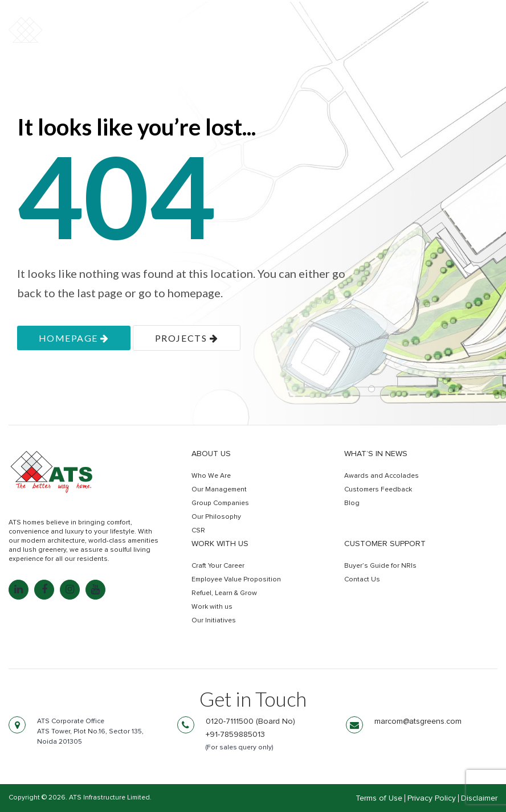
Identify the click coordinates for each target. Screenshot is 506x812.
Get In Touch (447, 45)
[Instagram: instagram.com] (70, 590)
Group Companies (220, 503)
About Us (211, 454)
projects (187, 338)
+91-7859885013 (235, 735)
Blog (352, 503)
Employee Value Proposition (236, 580)
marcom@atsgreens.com (418, 721)
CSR (198, 531)
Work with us (220, 544)
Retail (369, 44)
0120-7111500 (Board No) (250, 721)
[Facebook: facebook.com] (44, 590)
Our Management (219, 490)
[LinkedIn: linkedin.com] (19, 590)
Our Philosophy (216, 517)
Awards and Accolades (381, 476)
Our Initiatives (214, 621)
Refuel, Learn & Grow (224, 593)
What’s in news (376, 454)
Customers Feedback (378, 490)
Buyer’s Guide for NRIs (380, 566)
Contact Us (362, 580)
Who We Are (211, 476)
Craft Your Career (218, 566)
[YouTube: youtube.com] (95, 590)
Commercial (311, 44)
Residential (240, 44)
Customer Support (385, 544)
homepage (74, 338)
